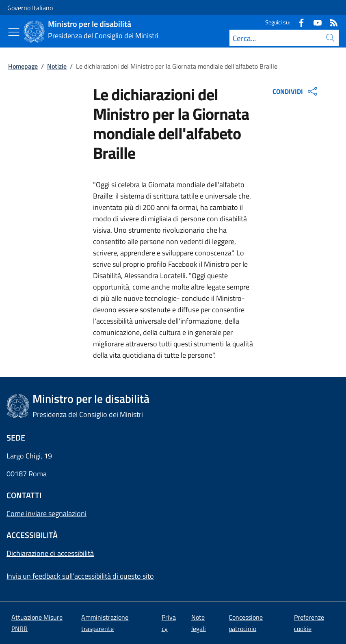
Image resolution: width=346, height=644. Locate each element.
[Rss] (331, 22)
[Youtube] (314, 22)
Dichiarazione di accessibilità (50, 553)
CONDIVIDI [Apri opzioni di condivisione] (296, 91)
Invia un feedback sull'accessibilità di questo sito (80, 576)
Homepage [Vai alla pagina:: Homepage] (23, 66)
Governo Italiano (30, 8)
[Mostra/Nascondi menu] (14, 32)
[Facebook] (298, 22)
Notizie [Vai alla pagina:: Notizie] (57, 66)
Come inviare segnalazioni (46, 513)
